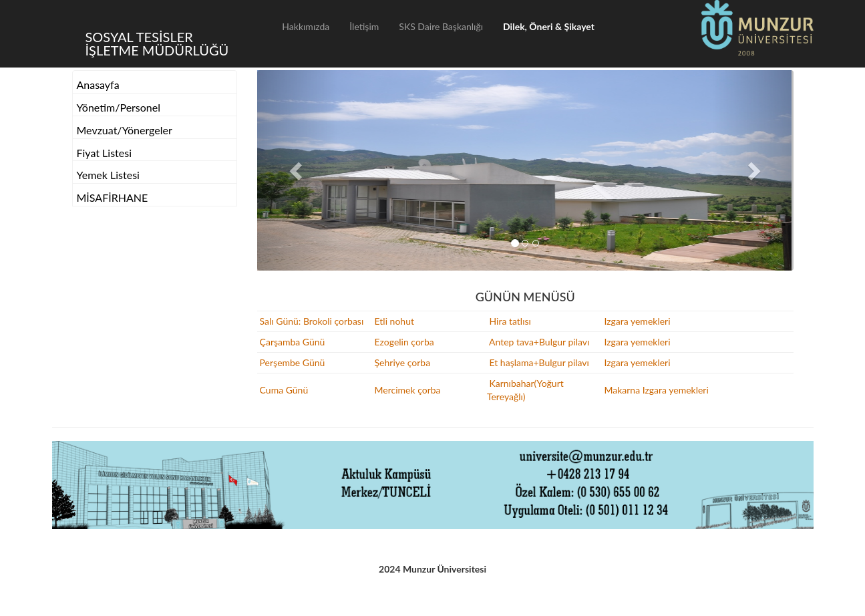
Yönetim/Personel (119, 107)
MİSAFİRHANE (113, 197)
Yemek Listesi (108, 175)
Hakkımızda (306, 26)
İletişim (364, 26)
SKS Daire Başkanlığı (441, 26)
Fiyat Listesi (105, 153)
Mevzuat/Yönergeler (125, 130)
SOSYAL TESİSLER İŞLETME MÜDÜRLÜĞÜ (157, 43)
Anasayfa (98, 85)
